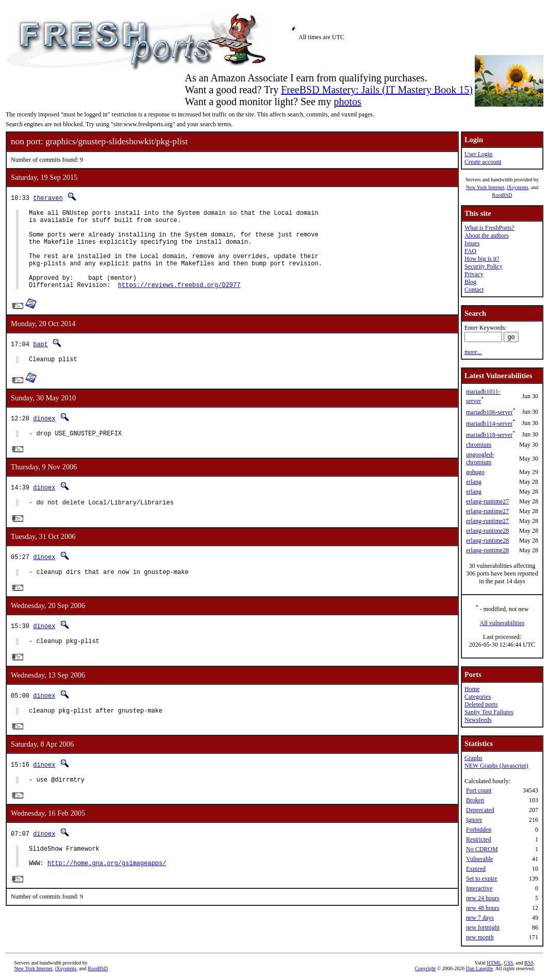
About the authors (487, 235)
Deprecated (480, 810)
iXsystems (518, 187)
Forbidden (479, 830)
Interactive (479, 888)
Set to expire (482, 878)
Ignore (474, 820)
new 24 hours (483, 898)
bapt (40, 361)
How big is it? (482, 259)
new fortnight (483, 927)
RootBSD (502, 195)
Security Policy (484, 266)
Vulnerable (480, 859)
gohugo (475, 472)
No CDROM (482, 849)
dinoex (44, 437)
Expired (476, 869)
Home (472, 689)
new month (480, 937)
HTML (494, 963)
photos (347, 102)
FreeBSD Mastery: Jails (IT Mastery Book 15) (377, 90)
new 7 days (480, 918)
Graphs (473, 758)
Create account (483, 162)
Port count (479, 790)
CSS (509, 963)
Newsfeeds (478, 720)
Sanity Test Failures (489, 712)
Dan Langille (479, 968)
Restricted (479, 839)
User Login (478, 154)
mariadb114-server (489, 424)
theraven (48, 198)
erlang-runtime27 (487, 501)
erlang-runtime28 (487, 531)
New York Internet (485, 187)
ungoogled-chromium (480, 458)
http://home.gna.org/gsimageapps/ (107, 897)
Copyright (426, 968)
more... (473, 352)
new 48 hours (483, 908)
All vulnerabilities (502, 623)
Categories (478, 697)
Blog (470, 282)
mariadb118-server (489, 435)
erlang (474, 482)
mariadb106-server (489, 412)
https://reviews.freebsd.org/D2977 (179, 302)
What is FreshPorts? (489, 228)
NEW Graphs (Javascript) (496, 766)
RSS (529, 963)
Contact (474, 290)
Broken (475, 800)
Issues (472, 243)
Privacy (474, 274)
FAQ (470, 251)
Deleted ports (481, 704)
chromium (479, 445)
